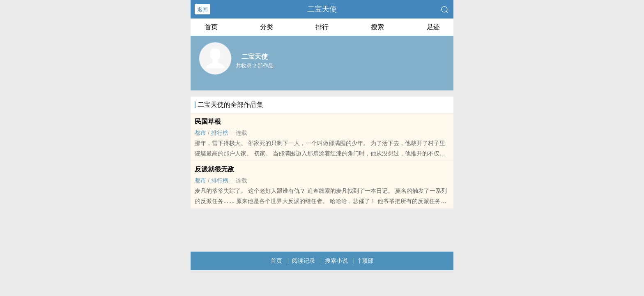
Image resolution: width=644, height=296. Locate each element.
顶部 (366, 261)
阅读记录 (304, 261)
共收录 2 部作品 (255, 66)
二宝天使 (322, 9)
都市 (200, 133)
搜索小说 (336, 261)
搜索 (377, 27)
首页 (211, 27)
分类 (267, 27)
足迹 (433, 27)
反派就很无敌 (214, 169)
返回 (202, 9)
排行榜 (220, 133)
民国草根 (208, 121)
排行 (322, 27)
